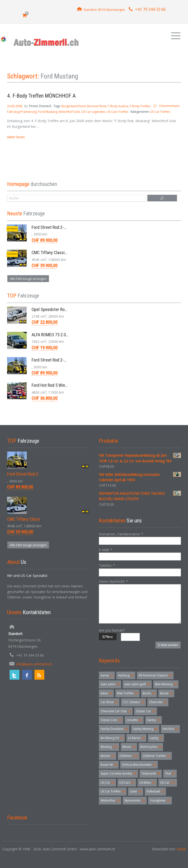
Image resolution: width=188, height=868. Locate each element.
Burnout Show (97, 106)
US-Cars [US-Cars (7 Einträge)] (127, 783)
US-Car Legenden (93, 112)
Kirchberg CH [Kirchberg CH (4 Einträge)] (112, 738)
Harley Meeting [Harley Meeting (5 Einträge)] (145, 729)
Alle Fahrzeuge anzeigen (28, 279)
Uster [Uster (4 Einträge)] (136, 791)
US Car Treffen (160, 112)
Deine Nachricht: (113, 581)
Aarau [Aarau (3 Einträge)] (107, 675)
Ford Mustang (48, 112)
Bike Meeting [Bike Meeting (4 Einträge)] (166, 684)
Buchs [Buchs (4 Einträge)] (149, 693)
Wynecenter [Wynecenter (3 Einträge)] (135, 800)
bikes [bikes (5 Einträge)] (106, 693)
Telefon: (107, 565)
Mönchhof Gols (69, 112)
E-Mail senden (168, 645)
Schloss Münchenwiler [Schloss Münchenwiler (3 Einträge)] (139, 765)
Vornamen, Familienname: (121, 534)
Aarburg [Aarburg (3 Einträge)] (126, 675)
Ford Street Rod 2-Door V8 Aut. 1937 (64, 227)
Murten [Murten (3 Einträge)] (108, 756)
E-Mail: (106, 550)
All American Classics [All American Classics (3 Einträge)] (155, 675)
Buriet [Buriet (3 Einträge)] (166, 693)
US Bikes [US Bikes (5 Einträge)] (147, 783)
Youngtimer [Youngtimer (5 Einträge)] (160, 800)
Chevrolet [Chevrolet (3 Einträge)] (158, 702)
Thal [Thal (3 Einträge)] (170, 773)
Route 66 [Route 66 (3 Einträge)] (109, 765)
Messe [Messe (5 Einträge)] (129, 747)
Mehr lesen (16, 137)
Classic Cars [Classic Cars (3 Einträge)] (111, 720)
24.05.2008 (15, 106)
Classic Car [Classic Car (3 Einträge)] (146, 711)
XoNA (181, 849)
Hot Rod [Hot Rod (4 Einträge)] (170, 729)
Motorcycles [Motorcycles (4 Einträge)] (151, 747)
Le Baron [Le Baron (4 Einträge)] (136, 738)
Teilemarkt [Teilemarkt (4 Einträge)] (151, 773)
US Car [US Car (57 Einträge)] (168, 783)
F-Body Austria (118, 106)
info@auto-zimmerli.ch (34, 664)
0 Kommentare (169, 106)
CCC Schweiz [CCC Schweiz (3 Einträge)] (133, 702)
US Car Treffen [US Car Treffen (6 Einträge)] (113, 791)
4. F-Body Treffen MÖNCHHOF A (41, 96)
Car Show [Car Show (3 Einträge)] (109, 702)
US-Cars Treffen (118, 112)
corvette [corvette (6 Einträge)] (134, 720)
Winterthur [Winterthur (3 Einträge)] (110, 800)
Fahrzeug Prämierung (22, 112)
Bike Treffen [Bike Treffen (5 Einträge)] (127, 693)
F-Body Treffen (140, 106)
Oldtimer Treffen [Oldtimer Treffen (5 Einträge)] (156, 756)
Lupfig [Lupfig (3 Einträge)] (156, 738)
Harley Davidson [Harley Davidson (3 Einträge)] (114, 729)
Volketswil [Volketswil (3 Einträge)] (155, 791)
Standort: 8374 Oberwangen (104, 10)
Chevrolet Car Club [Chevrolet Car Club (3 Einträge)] (116, 711)
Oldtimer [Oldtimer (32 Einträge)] (129, 756)
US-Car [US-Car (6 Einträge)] (107, 783)
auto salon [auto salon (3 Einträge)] (110, 684)
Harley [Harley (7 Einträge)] (153, 720)
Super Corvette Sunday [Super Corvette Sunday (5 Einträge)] (118, 773)
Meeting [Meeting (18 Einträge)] (109, 747)
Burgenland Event (74, 106)
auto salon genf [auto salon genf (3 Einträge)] (137, 684)
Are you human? (112, 630)
